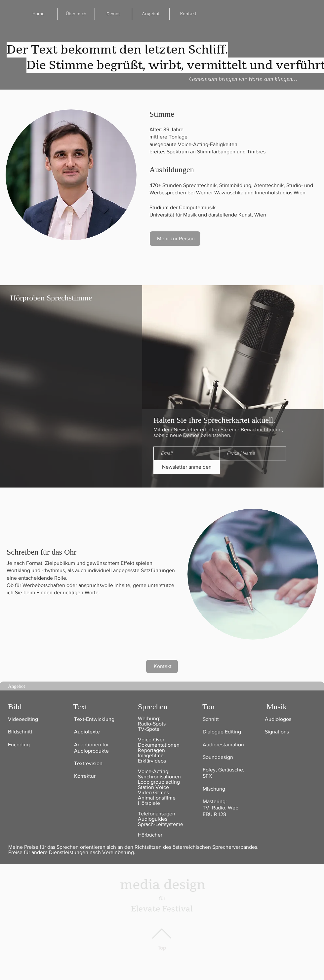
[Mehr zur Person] (175, 239)
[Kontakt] (162, 666)
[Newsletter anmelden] (187, 467)
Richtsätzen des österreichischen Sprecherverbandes (195, 847)
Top (162, 948)
